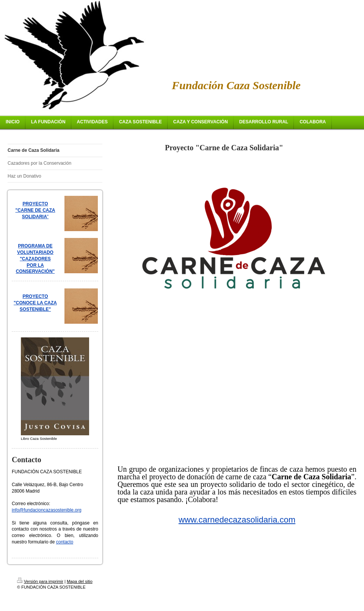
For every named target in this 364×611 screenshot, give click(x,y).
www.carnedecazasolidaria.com (237, 520)
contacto (65, 542)
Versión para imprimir (40, 581)
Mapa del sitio (80, 581)
